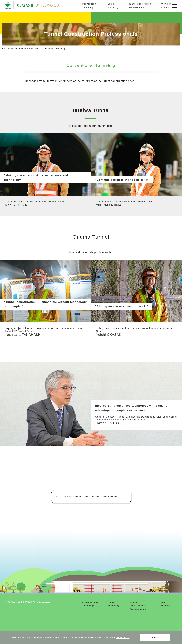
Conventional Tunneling (89, 6)
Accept (155, 637)
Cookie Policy (123, 637)
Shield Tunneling (113, 6)
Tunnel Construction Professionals (140, 6)
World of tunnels (166, 6)
